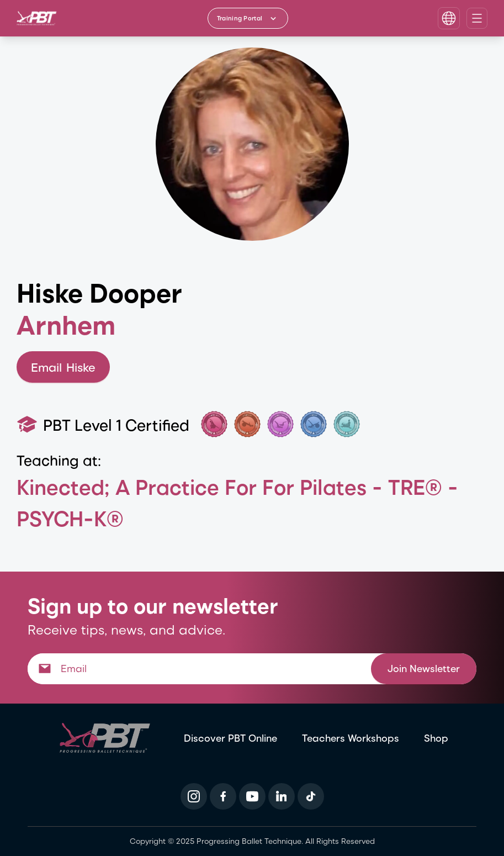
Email (63, 367)
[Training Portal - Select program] (248, 18)
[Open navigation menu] (477, 18)
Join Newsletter (424, 668)
